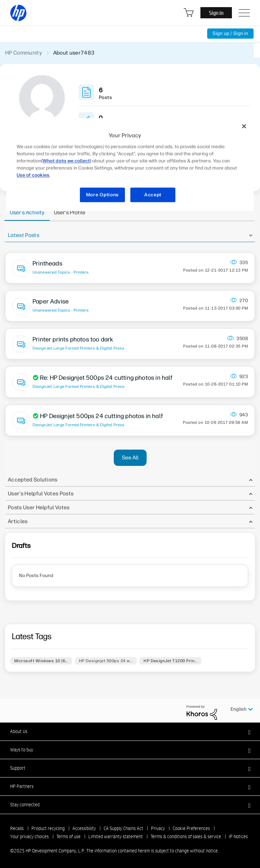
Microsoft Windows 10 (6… (41, 661)
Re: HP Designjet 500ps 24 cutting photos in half (106, 378)
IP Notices (238, 836)
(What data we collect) (66, 161)
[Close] (244, 126)
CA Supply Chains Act (123, 828)
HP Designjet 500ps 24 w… (106, 661)
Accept (153, 195)
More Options (102, 195)
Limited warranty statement (116, 836)
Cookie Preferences (191, 828)
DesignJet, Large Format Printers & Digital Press (79, 348)
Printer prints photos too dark (73, 339)
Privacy (158, 828)
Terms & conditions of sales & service (186, 836)
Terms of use (69, 836)
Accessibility (84, 828)
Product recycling (48, 828)
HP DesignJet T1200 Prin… (170, 661)
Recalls (17, 828)
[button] (130, 731)
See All (130, 458)
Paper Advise (51, 301)
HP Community (24, 53)
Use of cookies (33, 175)
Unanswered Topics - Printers (61, 272)
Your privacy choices (29, 836)
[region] (130, 164)
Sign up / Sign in (230, 33)
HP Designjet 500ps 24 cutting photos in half (101, 416)
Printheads (47, 263)
